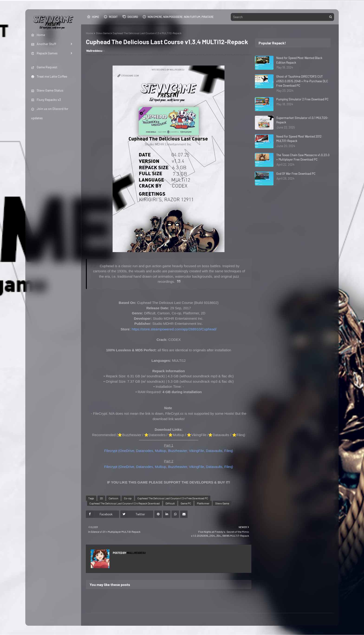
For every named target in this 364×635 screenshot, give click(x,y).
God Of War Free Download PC (296, 174)
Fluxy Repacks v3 (46, 100)
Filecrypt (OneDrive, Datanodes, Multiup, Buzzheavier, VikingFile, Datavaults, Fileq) (169, 451)
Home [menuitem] (38, 35)
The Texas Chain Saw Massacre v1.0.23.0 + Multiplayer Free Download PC (303, 157)
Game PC (186, 503)
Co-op (128, 498)
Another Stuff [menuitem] (44, 44)
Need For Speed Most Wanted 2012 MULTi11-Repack (299, 139)
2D (101, 498)
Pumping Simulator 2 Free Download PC (302, 99)
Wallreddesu (94, 51)
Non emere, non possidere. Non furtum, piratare (178, 17)
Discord (130, 17)
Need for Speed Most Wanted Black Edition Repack (299, 60)
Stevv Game (103, 33)
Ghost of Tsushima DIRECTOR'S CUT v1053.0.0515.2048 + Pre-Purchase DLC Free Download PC (302, 81)
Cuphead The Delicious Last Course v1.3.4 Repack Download (125, 503)
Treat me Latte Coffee (49, 76)
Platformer (203, 503)
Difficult (170, 503)
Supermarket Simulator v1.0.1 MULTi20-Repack (302, 120)
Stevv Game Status (47, 90)
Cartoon (113, 498)
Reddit (111, 17)
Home (93, 17)
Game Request (44, 67)
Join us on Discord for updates (50, 113)
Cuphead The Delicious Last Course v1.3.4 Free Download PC (173, 498)
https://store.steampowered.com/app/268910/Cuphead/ (174, 329)
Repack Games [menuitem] (44, 53)
